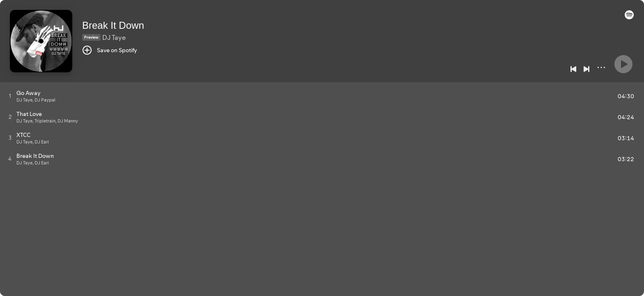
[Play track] (10, 96)
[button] (629, 17)
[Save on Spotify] (110, 50)
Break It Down (113, 25)
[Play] (623, 64)
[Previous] (573, 69)
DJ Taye (114, 37)
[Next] (586, 69)
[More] (601, 67)
